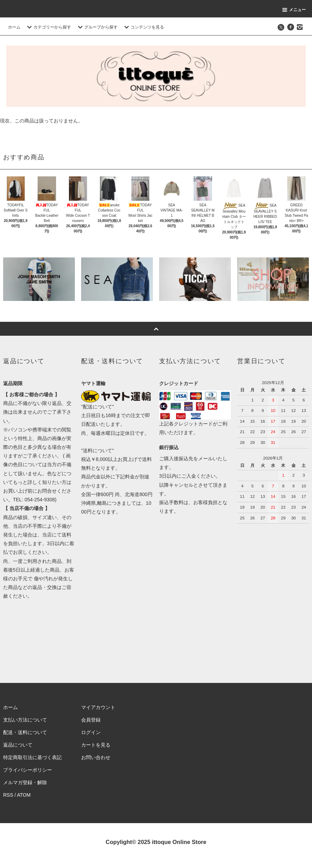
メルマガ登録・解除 (25, 782)
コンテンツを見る (143, 27)
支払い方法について (25, 720)
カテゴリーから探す (48, 27)
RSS (8, 795)
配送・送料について (25, 732)
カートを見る (96, 745)
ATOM (24, 795)
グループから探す (97, 27)
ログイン (91, 732)
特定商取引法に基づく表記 (32, 757)
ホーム (14, 27)
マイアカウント (98, 707)
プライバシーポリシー (28, 770)
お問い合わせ (96, 757)
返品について (18, 745)
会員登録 (91, 720)
